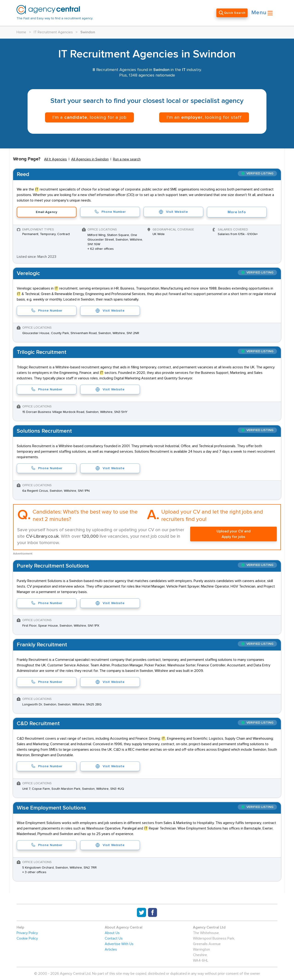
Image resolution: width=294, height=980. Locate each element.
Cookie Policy (27, 938)
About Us (112, 933)
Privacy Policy (27, 933)
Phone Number (110, 212)
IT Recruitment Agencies (53, 32)
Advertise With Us (119, 944)
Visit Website (173, 212)
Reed (23, 174)
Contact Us (114, 938)
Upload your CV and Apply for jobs (234, 534)
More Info (237, 212)
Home (21, 32)
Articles (111, 949)
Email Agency (47, 212)
